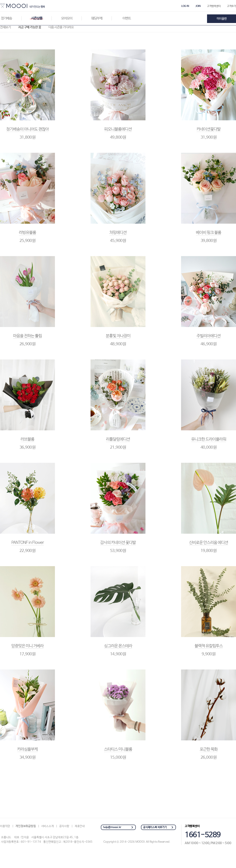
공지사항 (64, 826)
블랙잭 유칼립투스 (209, 646)
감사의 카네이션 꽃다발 (118, 543)
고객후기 (231, 6)
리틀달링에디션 (118, 439)
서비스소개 (48, 826)
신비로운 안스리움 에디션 (209, 543)
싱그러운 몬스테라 (118, 646)
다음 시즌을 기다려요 (61, 27)
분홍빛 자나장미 (118, 336)
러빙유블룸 (27, 233)
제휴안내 (80, 826)
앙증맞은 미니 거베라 (27, 646)
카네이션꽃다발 (209, 129)
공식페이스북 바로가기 (155, 827)
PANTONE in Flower (28, 543)
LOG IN (185, 6)
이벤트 (127, 18)
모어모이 (67, 18)
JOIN (198, 6)
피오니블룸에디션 (118, 129)
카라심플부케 (27, 749)
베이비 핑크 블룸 (209, 233)
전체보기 (5, 27)
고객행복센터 (214, 6)
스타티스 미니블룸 (118, 749)
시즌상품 (37, 18)
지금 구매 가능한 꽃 (30, 27)
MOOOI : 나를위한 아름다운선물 (22, 6)
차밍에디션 (118, 233)
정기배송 (6, 18)
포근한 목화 (209, 749)
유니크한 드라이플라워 (209, 439)
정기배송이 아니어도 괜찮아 (27, 129)
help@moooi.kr (112, 827)
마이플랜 (222, 19)
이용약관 (5, 826)
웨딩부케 (97, 18)
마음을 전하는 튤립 (27, 336)
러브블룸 (27, 439)
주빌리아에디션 (209, 336)
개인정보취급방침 (26, 826)
